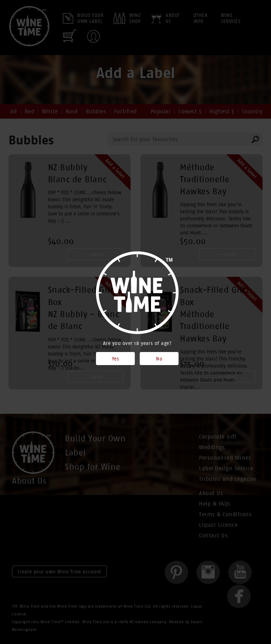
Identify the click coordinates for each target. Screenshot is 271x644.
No (159, 359)
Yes (116, 359)
